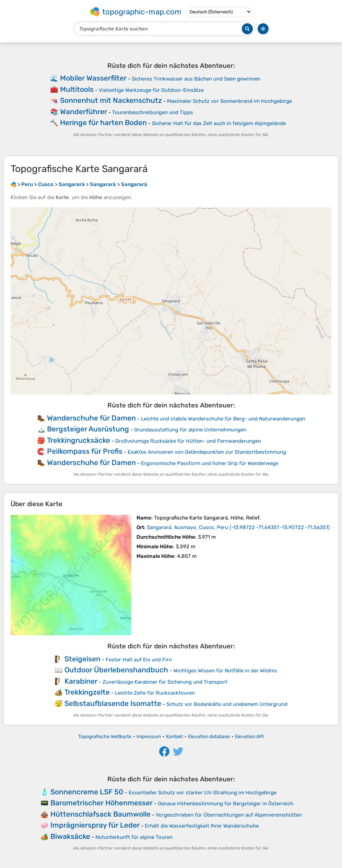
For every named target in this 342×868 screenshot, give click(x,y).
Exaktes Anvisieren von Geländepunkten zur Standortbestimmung (207, 452)
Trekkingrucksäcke (79, 440)
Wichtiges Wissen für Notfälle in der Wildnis (225, 671)
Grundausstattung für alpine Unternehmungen (190, 430)
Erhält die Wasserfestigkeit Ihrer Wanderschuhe (202, 826)
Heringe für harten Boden (103, 123)
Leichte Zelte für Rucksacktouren (155, 693)
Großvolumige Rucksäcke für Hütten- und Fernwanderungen (188, 441)
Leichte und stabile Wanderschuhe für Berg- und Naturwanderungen (223, 419)
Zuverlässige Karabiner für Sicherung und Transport (165, 682)
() (238, 527)
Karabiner (81, 681)
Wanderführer (84, 112)
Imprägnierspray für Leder (95, 825)
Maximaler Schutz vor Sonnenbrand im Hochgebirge (229, 101)
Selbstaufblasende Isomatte (113, 703)
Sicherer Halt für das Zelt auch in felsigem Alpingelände (219, 123)
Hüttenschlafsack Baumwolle (101, 814)
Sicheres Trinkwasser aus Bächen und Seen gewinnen (196, 79)
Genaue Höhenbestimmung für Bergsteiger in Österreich (226, 804)
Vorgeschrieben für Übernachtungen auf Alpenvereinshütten (229, 815)
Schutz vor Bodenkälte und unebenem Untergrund (227, 704)
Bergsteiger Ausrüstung (88, 429)
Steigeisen (82, 659)
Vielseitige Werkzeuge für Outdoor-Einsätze (151, 90)
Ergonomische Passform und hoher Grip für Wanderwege (210, 463)
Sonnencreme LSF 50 (87, 792)
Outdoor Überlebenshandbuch (116, 670)
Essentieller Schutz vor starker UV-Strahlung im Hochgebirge (203, 793)
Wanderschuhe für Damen (91, 418)
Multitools (77, 89)
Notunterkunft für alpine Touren (134, 837)
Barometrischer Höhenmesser (102, 803)
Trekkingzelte (87, 692)
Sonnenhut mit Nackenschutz (111, 100)
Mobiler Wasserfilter (93, 78)
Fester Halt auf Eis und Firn (139, 660)
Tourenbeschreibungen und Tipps (153, 112)
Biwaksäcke (70, 836)
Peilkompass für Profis (85, 451)
